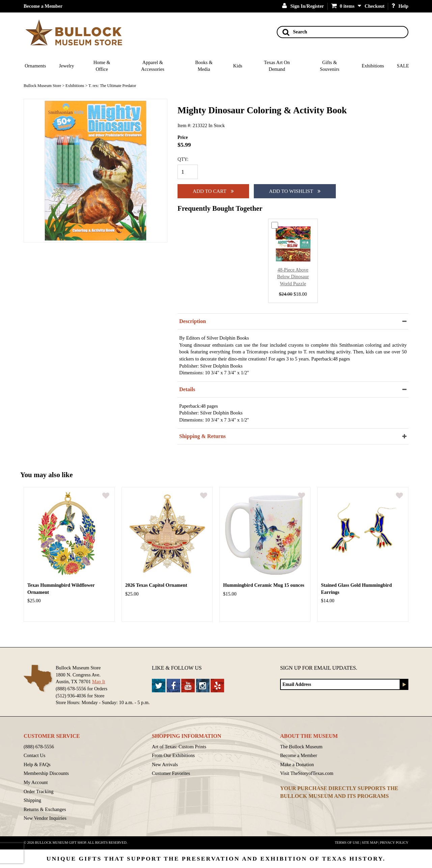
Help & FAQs (37, 764)
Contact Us (34, 755)
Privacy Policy (394, 843)
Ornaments (35, 66)
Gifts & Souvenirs (330, 66)
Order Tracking (38, 791)
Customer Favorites (171, 773)
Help (400, 6)
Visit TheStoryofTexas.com (307, 773)
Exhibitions (373, 66)
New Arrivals (165, 764)
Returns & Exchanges (45, 809)
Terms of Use (347, 843)
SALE (403, 66)
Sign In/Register (303, 6)
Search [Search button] (295, 32)
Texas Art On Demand (277, 66)
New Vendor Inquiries (45, 818)
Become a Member (43, 6)
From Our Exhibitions (173, 755)
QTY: (183, 159)
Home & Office (102, 66)
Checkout (374, 6)
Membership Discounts (46, 773)
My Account (36, 782)
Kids (238, 66)
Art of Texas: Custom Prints (179, 747)
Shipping (32, 800)
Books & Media (204, 66)
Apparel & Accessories (153, 66)
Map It (99, 682)
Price (183, 137)
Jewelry (67, 66)
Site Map (370, 843)
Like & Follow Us (177, 668)
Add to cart (213, 191)
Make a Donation (297, 764)
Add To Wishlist (295, 191)
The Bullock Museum (301, 747)
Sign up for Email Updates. (319, 668)
